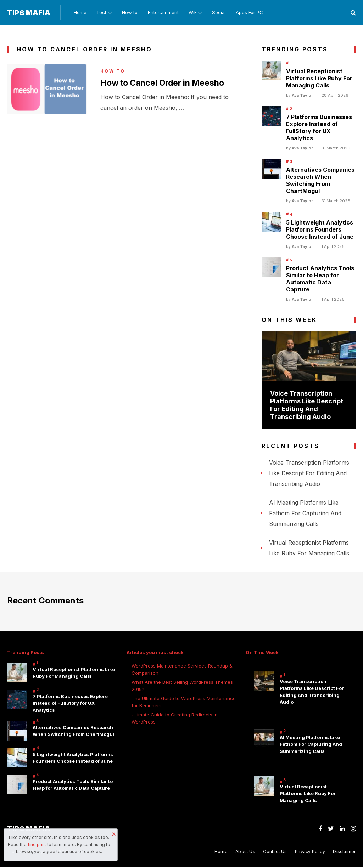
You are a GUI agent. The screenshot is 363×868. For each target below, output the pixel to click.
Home (78, 13)
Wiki (193, 13)
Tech (100, 13)
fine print (37, 844)
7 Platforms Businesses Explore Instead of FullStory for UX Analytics (319, 128)
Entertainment (163, 13)
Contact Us (275, 853)
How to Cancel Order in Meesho (166, 84)
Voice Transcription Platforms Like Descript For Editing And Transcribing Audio (307, 406)
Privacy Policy (310, 853)
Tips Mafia (29, 13)
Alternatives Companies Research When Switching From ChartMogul (320, 181)
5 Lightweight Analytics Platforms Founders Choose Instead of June (320, 230)
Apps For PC (251, 13)
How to (129, 13)
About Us (245, 853)
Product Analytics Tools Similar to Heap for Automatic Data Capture (320, 279)
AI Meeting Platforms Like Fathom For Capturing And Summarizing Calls (305, 514)
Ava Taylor (302, 96)
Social (220, 13)
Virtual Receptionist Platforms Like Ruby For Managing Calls (319, 79)
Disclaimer (344, 853)
